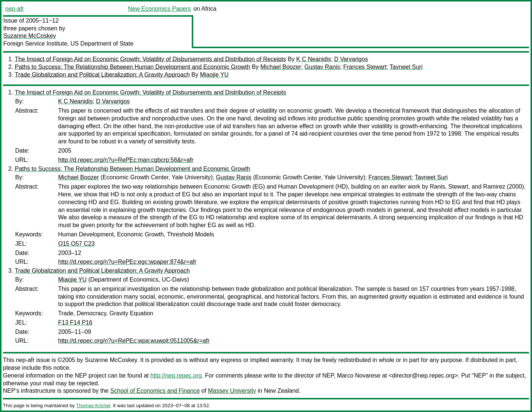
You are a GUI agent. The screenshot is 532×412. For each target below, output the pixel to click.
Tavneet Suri (406, 67)
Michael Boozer (281, 67)
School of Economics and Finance (155, 391)
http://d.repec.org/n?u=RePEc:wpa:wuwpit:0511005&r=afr (134, 341)
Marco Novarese (359, 376)
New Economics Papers (160, 9)
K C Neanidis (313, 59)
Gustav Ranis (322, 67)
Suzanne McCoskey (30, 36)
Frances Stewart (365, 67)
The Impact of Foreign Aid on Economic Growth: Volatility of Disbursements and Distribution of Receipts (150, 59)
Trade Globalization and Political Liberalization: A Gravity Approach (102, 75)
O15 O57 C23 (76, 244)
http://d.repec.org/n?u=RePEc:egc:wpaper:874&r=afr (127, 262)
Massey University (232, 391)
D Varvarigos (351, 59)
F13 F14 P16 (75, 323)
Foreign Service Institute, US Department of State (68, 44)
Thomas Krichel (93, 406)
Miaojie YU (214, 75)
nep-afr (15, 9)
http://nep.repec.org (176, 376)
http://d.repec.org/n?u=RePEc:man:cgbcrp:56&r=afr (126, 160)
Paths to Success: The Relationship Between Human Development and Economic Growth (133, 67)
